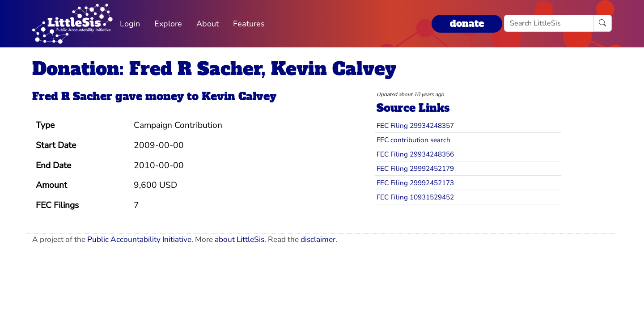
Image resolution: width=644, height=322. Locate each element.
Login (130, 24)
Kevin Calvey (239, 96)
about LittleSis (239, 239)
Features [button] (249, 24)
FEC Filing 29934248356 (415, 154)
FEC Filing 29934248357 (415, 125)
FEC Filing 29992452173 (415, 183)
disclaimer (318, 239)
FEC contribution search (413, 140)
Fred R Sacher (72, 96)
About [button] (208, 24)
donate (467, 23)
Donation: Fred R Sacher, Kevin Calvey (214, 69)
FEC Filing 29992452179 (415, 168)
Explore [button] (168, 24)
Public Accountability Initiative (139, 239)
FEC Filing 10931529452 (415, 197)
